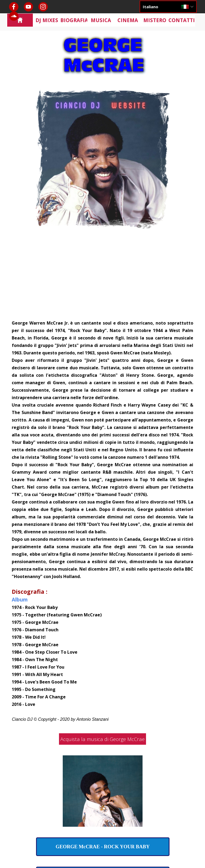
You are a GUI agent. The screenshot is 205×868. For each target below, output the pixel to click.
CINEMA (128, 20)
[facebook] (14, 7)
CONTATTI (182, 20)
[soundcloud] (14, 16)
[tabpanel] (102, 521)
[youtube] (28, 7)
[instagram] (43, 7)
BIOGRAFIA (74, 20)
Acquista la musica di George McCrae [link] (102, 739)
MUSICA (101, 20)
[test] (103, 847)
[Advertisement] (103, 279)
